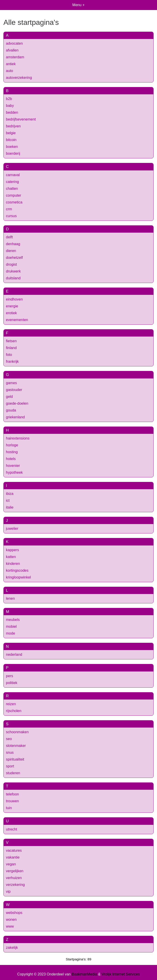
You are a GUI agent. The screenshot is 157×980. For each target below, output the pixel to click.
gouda (11, 410)
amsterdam (15, 57)
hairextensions (18, 438)
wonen (11, 920)
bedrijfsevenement (21, 119)
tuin (9, 808)
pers (9, 676)
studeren (13, 773)
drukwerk (13, 271)
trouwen (12, 801)
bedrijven (13, 126)
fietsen (11, 341)
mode (10, 633)
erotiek (11, 313)
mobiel (11, 626)
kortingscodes (17, 570)
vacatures (14, 850)
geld (9, 397)
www (10, 926)
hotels (11, 459)
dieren (11, 251)
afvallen (12, 50)
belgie (11, 133)
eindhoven (14, 299)
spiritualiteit (15, 759)
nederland (14, 655)
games (11, 383)
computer (14, 195)
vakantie (13, 857)
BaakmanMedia (84, 974)
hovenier (13, 466)
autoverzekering (19, 78)
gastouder (14, 390)
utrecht (12, 829)
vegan (11, 864)
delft (9, 237)
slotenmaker (16, 746)
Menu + (78, 5)
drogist (11, 264)
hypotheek (14, 472)
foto (9, 355)
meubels (13, 620)
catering (12, 182)
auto (9, 71)
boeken (12, 147)
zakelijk (12, 948)
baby (10, 106)
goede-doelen (17, 403)
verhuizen (14, 878)
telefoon (12, 794)
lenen (10, 598)
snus (10, 752)
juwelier (12, 529)
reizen (11, 704)
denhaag (13, 244)
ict (8, 500)
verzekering (15, 885)
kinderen (13, 564)
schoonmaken (17, 732)
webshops (14, 913)
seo (9, 739)
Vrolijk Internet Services (121, 974)
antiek (11, 64)
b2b (9, 99)
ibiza (10, 494)
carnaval (13, 175)
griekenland (15, 417)
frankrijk (12, 361)
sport (10, 766)
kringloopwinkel (18, 577)
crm (9, 209)
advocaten (14, 43)
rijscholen (14, 711)
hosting (12, 452)
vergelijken (15, 871)
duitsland (13, 278)
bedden (12, 112)
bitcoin (11, 140)
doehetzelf (14, 258)
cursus (11, 216)
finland (11, 348)
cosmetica (14, 202)
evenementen (17, 320)
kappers (12, 550)
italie (10, 507)
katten (11, 557)
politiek (12, 683)
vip (8, 891)
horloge (12, 445)
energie (12, 306)
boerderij (13, 153)
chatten (12, 189)
